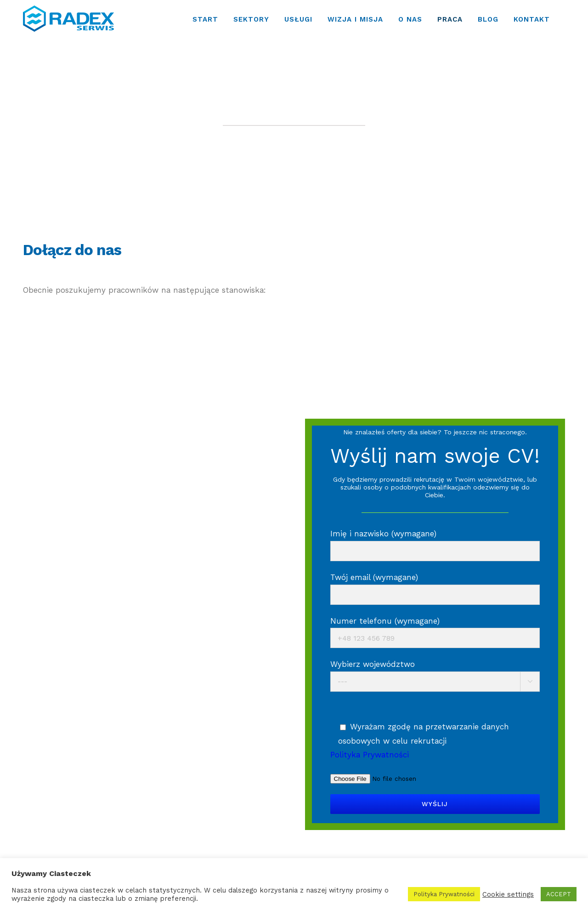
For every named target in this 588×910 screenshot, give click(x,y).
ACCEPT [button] (559, 894)
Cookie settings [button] (508, 894)
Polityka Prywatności (444, 894)
